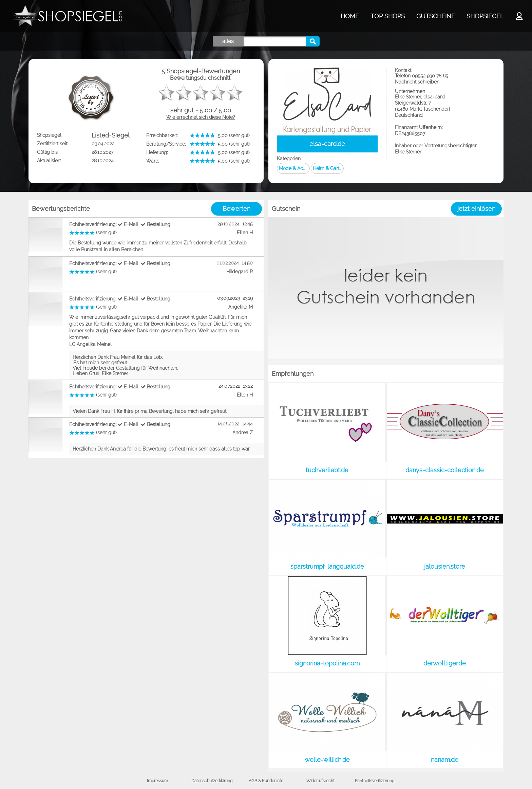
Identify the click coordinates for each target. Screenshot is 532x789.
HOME (350, 16)
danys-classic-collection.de (445, 470)
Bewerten (236, 209)
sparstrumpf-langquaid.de (327, 566)
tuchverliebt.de (327, 470)
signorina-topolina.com (327, 663)
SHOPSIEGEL (485, 16)
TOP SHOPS (388, 16)
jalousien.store (445, 566)
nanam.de (445, 760)
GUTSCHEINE (436, 16)
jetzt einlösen (476, 209)
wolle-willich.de (327, 760)
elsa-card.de (327, 144)
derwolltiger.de (445, 663)
